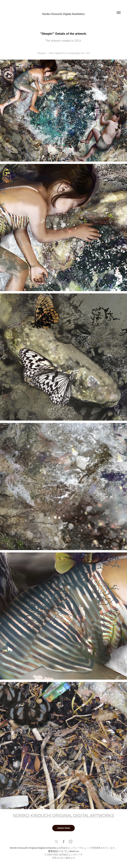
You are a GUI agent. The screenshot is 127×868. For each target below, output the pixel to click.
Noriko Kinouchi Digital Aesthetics (63, 14)
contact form (64, 828)
